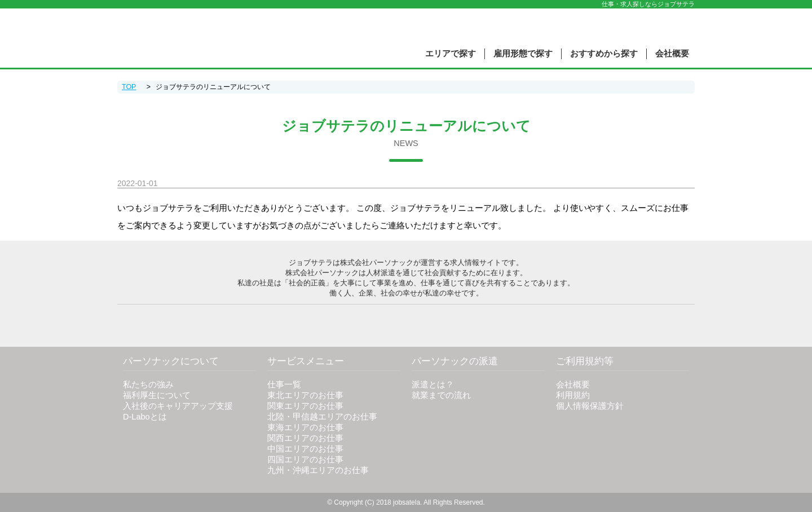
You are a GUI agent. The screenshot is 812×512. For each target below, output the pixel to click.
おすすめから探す (604, 54)
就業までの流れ (441, 395)
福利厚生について (157, 395)
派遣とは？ (433, 385)
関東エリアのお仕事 (305, 406)
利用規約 (573, 395)
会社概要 (672, 54)
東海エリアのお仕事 (305, 427)
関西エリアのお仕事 (305, 438)
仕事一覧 (284, 385)
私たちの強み (148, 385)
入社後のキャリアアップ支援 (178, 406)
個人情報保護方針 (590, 406)
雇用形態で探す (523, 54)
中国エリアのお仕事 (305, 449)
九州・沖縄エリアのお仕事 (318, 470)
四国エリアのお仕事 (305, 460)
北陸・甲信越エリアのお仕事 (322, 417)
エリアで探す (451, 54)
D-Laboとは (145, 417)
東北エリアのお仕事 (305, 395)
